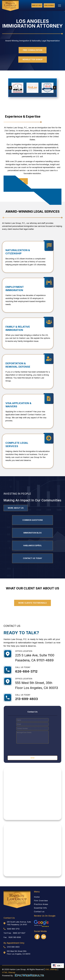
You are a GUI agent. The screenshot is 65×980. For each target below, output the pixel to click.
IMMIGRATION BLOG (32, 533)
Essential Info (40, 908)
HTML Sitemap (9, 972)
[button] (10, 88)
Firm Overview (41, 901)
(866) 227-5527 (37, 5)
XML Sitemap (51, 969)
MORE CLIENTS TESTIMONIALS (32, 603)
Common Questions (33, 520)
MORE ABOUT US (16, 508)
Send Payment (49, 5)
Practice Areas (41, 904)
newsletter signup (33, 59)
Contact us (39, 912)
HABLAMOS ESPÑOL (33, 546)
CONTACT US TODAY (33, 558)
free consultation (33, 50)
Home (37, 897)
